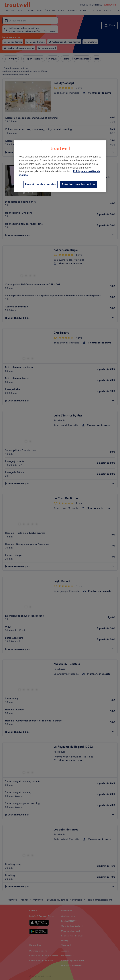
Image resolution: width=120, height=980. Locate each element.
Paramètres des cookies (40, 184)
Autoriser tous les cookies (79, 184)
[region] (60, 166)
